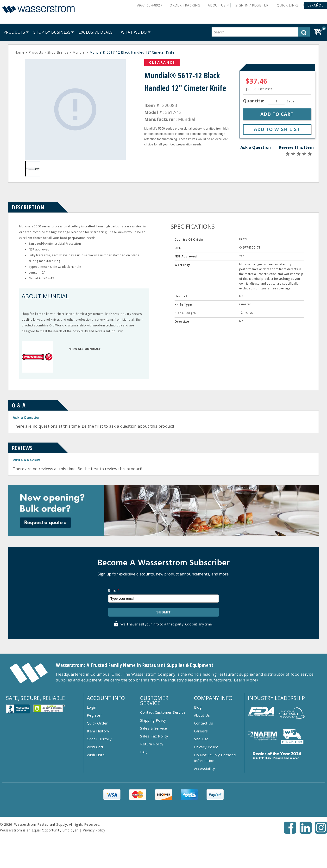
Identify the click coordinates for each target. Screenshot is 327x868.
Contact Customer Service (163, 712)
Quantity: (254, 101)
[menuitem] (14, 32)
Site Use (201, 739)
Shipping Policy (153, 720)
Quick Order (97, 723)
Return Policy (152, 744)
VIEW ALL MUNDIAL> (85, 349)
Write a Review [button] (26, 460)
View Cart (95, 747)
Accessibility (205, 768)
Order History (99, 739)
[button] (315, 5)
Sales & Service (154, 728)
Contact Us (204, 723)
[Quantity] (277, 101)
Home (19, 52)
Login (91, 707)
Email (114, 590)
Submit (163, 612)
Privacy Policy (206, 747)
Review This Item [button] (296, 147)
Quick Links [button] (289, 5)
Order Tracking (185, 5)
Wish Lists (96, 755)
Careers (201, 731)
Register (94, 715)
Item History (98, 731)
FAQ (144, 752)
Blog (198, 707)
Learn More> (246, 680)
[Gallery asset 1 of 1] (75, 109)
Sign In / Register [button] (252, 5)
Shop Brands (58, 52)
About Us (202, 715)
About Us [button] (217, 5)
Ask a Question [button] (256, 147)
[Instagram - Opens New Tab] (321, 832)
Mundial (79, 52)
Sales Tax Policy (154, 736)
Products (36, 52)
